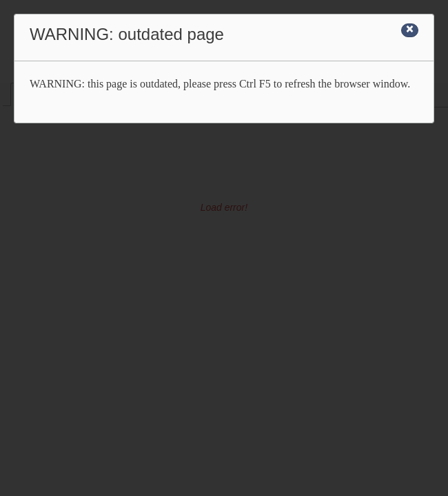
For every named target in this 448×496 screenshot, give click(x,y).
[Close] (410, 30)
